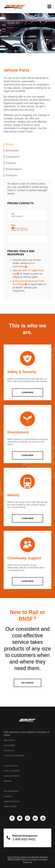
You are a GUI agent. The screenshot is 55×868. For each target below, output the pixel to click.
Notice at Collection (30, 857)
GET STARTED (28, 683)
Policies (11, 163)
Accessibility (9, 745)
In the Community (12, 771)
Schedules (12, 151)
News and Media (11, 776)
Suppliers (8, 796)
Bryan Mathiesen (21, 228)
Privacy (44, 857)
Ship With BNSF (11, 791)
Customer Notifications (14, 755)
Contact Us (9, 750)
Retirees (7, 781)
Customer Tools (11, 766)
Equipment (13, 157)
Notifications (14, 169)
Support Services (12, 801)
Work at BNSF (10, 806)
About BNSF (9, 740)
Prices (10, 144)
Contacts (11, 175)
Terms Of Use (14, 857)
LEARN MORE (27, 393)
